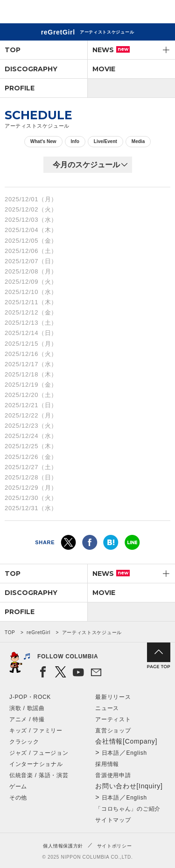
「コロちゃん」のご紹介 (128, 809)
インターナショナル (36, 764)
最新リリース (113, 697)
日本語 (111, 753)
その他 (18, 798)
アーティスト (113, 719)
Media (138, 141)
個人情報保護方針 (63, 846)
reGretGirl (38, 632)
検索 (136, 13)
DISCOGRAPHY (31, 69)
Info (75, 141)
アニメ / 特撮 (27, 719)
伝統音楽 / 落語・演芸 (39, 775)
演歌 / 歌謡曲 (27, 708)
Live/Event (105, 141)
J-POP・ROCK (30, 697)
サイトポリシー (115, 846)
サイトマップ (113, 820)
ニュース (107, 708)
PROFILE (20, 88)
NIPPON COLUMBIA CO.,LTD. (51, 12)
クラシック (24, 742)
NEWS (111, 50)
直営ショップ (113, 731)
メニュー (160, 13)
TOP (13, 50)
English (137, 753)
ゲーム (18, 786)
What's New (43, 141)
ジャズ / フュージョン (39, 753)
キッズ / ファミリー (36, 731)
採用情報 (107, 764)
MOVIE (104, 69)
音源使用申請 (113, 775)
